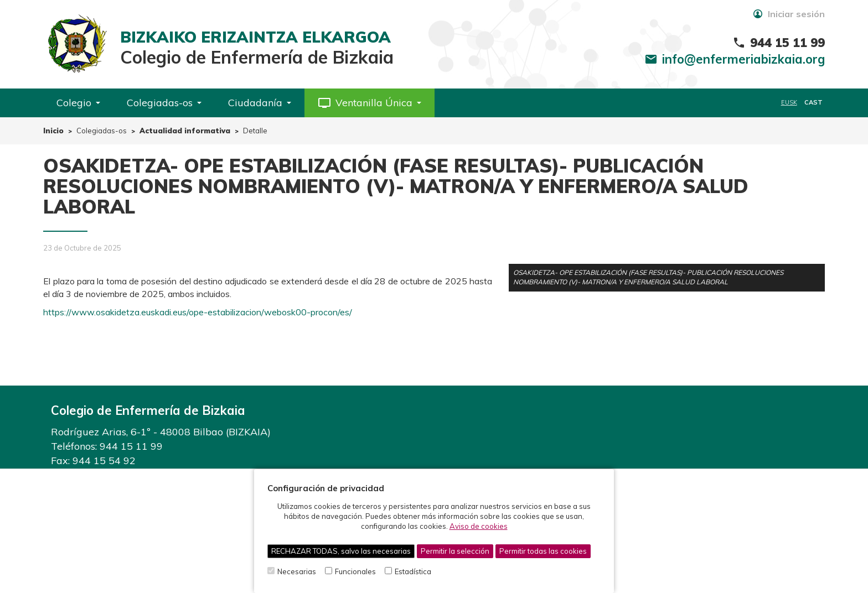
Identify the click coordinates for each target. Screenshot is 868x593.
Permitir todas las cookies (543, 551)
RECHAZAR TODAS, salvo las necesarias (341, 551)
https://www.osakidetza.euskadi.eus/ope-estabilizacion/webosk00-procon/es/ (198, 312)
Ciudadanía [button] (260, 103)
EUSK (789, 102)
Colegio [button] (78, 103)
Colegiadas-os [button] (164, 103)
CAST (813, 102)
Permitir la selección (455, 551)
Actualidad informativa (185, 131)
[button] (370, 103)
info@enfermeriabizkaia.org (743, 59)
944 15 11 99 (131, 446)
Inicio (53, 131)
